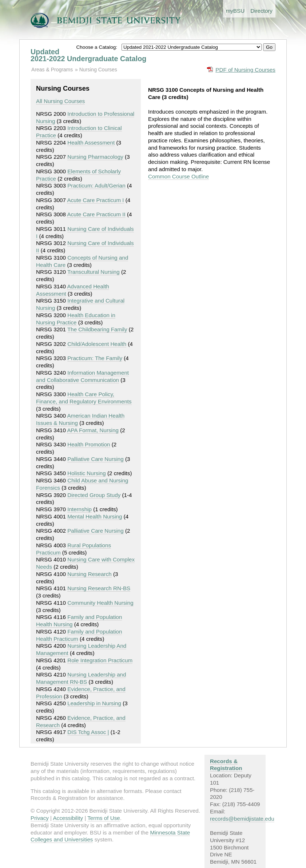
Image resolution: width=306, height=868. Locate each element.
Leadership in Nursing (94, 703)
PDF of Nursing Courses (245, 70)
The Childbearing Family (97, 329)
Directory (261, 11)
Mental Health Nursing (95, 516)
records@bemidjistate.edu (242, 819)
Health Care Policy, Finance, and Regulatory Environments (84, 398)
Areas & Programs (52, 70)
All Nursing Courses (60, 101)
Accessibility (68, 818)
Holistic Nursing (87, 473)
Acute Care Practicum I (95, 200)
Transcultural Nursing (94, 272)
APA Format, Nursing (93, 430)
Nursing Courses (98, 70)
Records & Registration (226, 765)
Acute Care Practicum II (96, 214)
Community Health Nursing (100, 603)
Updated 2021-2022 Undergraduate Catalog (88, 55)
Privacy (40, 818)
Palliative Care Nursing (95, 459)
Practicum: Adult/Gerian (96, 186)
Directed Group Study (94, 495)
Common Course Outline (178, 176)
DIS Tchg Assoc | (88, 732)
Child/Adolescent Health (97, 344)
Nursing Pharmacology (95, 157)
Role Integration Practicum (100, 660)
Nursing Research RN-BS (99, 588)
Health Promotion (89, 444)
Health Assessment (91, 143)
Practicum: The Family (95, 358)
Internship (80, 509)
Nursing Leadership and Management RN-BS (81, 678)
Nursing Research (90, 574)
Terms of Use (104, 818)
